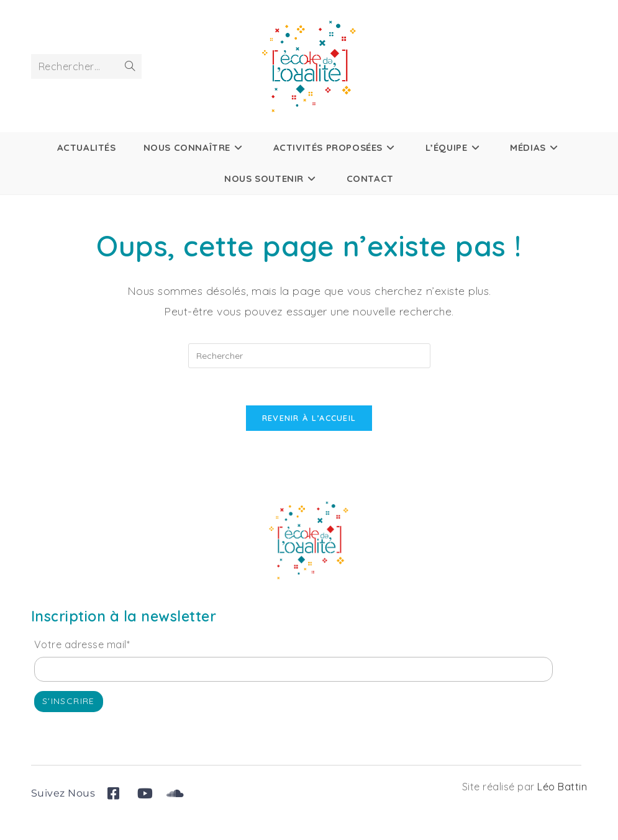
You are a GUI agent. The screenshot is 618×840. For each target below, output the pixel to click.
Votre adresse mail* (82, 645)
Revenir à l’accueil (309, 418)
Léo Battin (562, 787)
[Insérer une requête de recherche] (309, 356)
